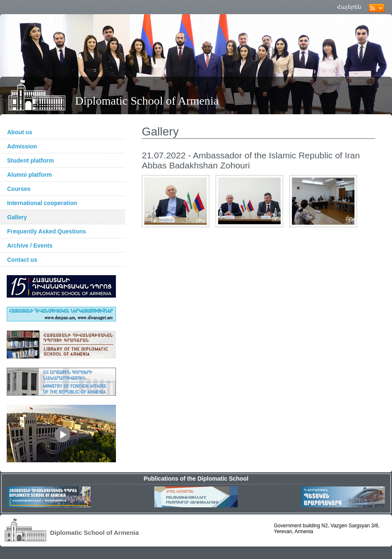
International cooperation (42, 203)
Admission (22, 146)
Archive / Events (30, 246)
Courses (19, 189)
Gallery (17, 217)
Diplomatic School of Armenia (147, 101)
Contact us (22, 260)
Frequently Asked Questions (46, 231)
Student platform (30, 160)
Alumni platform (29, 175)
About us (20, 132)
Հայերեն (349, 7)
